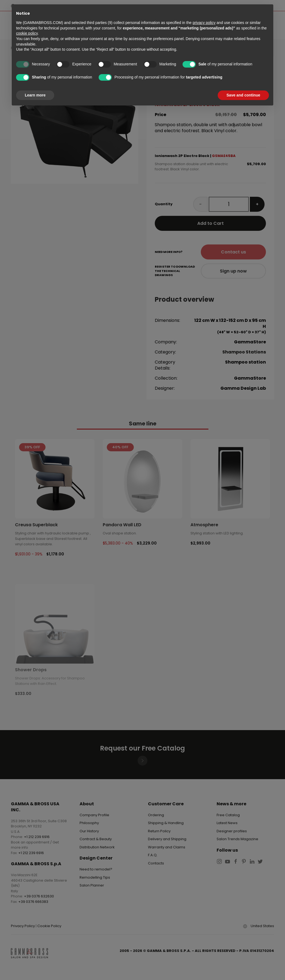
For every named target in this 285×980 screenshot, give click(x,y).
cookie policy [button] (27, 33)
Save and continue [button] (243, 95)
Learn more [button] (35, 95)
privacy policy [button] (204, 23)
